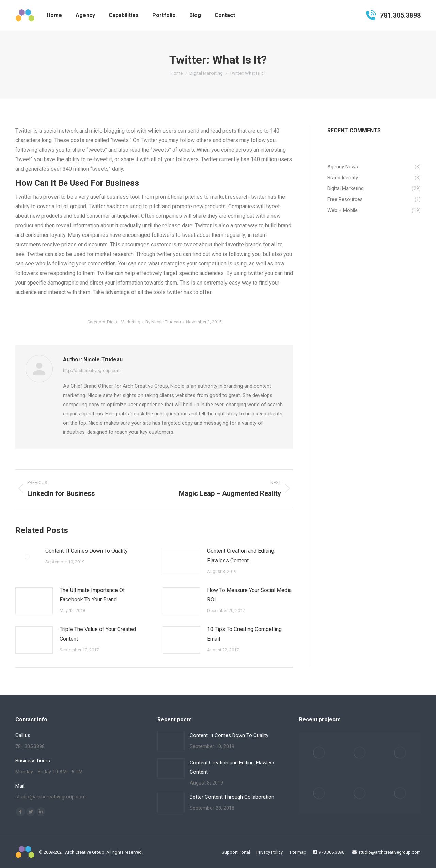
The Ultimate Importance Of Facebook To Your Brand (92, 595)
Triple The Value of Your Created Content (98, 634)
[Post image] (27, 557)
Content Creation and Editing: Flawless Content (241, 556)
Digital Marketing (124, 322)
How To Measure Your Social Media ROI (249, 595)
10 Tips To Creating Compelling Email (244, 634)
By (163, 322)
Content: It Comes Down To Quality (87, 551)
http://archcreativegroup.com (92, 371)
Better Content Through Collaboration (232, 797)
